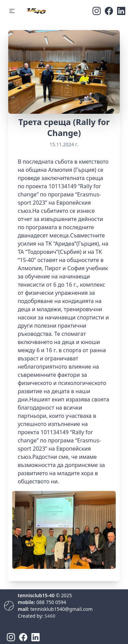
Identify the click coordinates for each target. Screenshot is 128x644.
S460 (50, 616)
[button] (12, 11)
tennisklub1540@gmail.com (61, 609)
